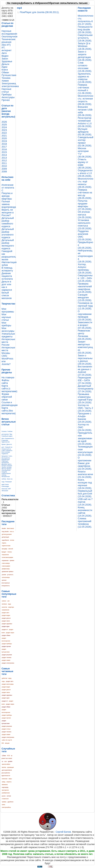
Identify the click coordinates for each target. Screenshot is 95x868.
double (4, 528)
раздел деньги (6, 618)
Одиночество (6, 442)
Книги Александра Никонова (5, 487)
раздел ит (5, 630)
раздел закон (6, 621)
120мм (4, 756)
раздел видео (6, 615)
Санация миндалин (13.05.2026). (85, 298)
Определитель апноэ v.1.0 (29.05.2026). (85, 173)
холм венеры (6, 577)
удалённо (10, 802)
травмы (4, 802)
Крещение (5, 456)
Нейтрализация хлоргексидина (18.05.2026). (85, 256)
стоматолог (5, 799)
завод (4, 782)
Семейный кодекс (7, 436)
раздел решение (7, 655)
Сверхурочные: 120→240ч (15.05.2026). (85, 278)
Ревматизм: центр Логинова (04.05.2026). (85, 335)
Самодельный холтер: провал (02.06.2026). (86, 141)
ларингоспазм (6, 546)
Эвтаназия (5, 491)
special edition (6, 764)
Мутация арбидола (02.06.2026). (85, 132)
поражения (5, 561)
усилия (4, 575)
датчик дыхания (7, 534)
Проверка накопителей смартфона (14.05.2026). (85, 288)
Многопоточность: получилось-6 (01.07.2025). (85, 20)
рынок (4, 796)
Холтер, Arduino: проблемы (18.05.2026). (85, 269)
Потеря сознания (7, 466)
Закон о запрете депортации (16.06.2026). (85, 56)
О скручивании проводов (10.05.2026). (85, 316)
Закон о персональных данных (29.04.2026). (85, 360)
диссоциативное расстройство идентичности (7, 773)
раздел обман (6, 635)
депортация (5, 537)
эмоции (7, 743)
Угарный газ (9, 447)
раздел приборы (7, 644)
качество (4, 607)
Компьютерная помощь (6, 474)
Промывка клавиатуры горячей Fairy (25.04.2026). (85, 398)
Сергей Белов (63, 832)
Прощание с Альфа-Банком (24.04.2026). (85, 418)
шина (3, 805)
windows (4, 604)
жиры (10, 779)
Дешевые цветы (7, 464)
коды (3, 681)
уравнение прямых (8, 572)
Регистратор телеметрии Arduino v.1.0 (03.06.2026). (85, 122)
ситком (9, 796)
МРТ (10, 489)
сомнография (6, 566)
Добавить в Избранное (34, 3)
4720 (8, 756)
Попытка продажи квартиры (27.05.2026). (85, 205)
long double (5, 532)
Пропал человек (7, 467)
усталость (10, 575)
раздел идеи (6, 626)
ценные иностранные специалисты (6, 583)
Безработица (6, 460)
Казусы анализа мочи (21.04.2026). (85, 474)
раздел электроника (8, 663)
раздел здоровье (7, 624)
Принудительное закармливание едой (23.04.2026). (85, 438)
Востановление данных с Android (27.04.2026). (85, 371)
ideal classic (10, 528)
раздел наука (10, 633)
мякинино (5, 785)
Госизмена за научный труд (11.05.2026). (85, 306)
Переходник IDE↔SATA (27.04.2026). (85, 380)
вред (10, 678)
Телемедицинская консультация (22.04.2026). (85, 451)
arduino (4, 601)
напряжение (6, 610)
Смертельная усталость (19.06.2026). (85, 38)
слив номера (6, 563)
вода (9, 604)
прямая (12, 561)
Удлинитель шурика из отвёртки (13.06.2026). (85, 78)
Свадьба (4, 472)
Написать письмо (77, 3)
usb (8, 601)
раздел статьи (6, 729)
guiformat (5, 678)
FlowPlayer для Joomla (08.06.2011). (40, 12)
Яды (11, 434)
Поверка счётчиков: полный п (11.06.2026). (85, 89)
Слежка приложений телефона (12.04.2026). (85, 523)
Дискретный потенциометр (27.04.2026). (85, 389)
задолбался (5, 540)
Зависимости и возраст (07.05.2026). (85, 325)
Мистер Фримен (6, 469)
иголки (12, 540)
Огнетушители (6, 470)
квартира (11, 607)
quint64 (10, 761)
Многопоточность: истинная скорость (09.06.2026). (85, 100)
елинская (5, 779)
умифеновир (6, 569)
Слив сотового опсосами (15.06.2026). (85, 67)
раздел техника (6, 658)
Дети (3, 439)
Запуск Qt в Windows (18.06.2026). (85, 46)
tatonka (4, 767)
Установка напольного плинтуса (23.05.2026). (85, 224)
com (6, 761)
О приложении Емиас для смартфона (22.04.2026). (85, 463)
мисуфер (5, 549)
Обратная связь (57, 3)
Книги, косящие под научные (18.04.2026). (85, 484)
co (2, 761)
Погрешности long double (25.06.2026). (85, 30)
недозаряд (5, 787)
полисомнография (7, 557)
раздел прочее (6, 646)
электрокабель (6, 807)
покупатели (5, 555)
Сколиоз (4, 431)
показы (10, 552)
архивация (10, 767)
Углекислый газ (6, 449)
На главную (14, 3)
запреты (9, 782)
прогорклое (5, 790)
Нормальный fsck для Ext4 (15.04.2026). (85, 494)
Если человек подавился (6, 453)
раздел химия (6, 660)
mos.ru (12, 532)
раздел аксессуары (8, 684)
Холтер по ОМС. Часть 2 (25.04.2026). (85, 408)
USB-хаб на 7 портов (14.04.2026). (85, 502)
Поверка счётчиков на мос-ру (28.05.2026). (85, 194)
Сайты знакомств (7, 451)
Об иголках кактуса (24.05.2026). (85, 215)
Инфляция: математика (5, 462)
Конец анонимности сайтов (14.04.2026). (85, 512)
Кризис (4, 444)
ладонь (4, 543)
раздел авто (5, 613)
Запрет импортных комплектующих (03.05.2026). (85, 347)
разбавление (6, 793)
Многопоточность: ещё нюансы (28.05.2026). (85, 183)
